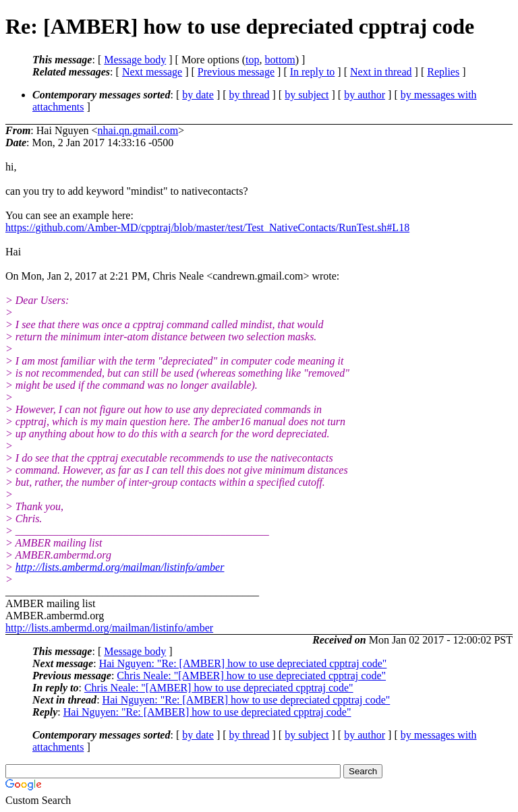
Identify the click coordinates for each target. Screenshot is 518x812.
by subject (307, 95)
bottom (280, 60)
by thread (250, 95)
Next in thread (381, 72)
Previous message (236, 72)
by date (198, 95)
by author (365, 95)
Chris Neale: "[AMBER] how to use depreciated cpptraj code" (251, 676)
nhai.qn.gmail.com (138, 130)
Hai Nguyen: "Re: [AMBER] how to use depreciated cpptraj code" (243, 663)
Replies (443, 72)
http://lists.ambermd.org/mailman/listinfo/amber (120, 567)
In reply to (313, 72)
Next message (152, 72)
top (252, 60)
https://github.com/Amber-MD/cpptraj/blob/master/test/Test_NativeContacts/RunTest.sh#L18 (207, 227)
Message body (135, 60)
